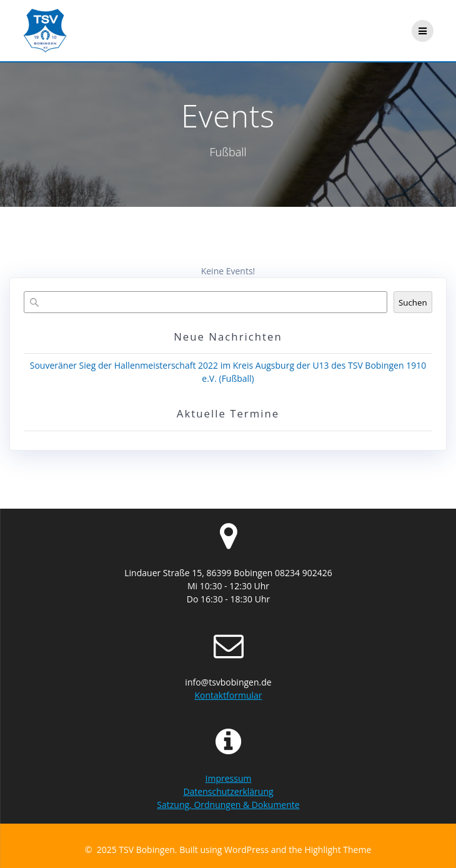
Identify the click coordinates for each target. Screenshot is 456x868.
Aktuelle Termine (228, 413)
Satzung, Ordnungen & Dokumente (228, 805)
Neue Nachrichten (228, 337)
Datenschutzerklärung (228, 791)
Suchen (413, 302)
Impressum (229, 778)
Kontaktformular (228, 695)
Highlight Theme (338, 850)
